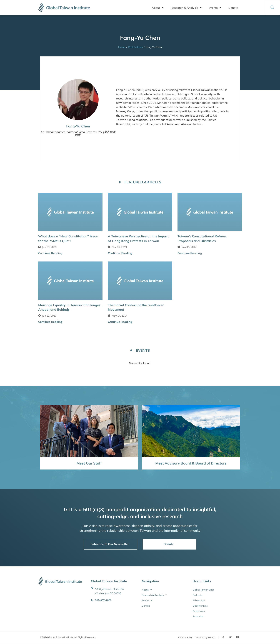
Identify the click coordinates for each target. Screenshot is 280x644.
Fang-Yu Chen (78, 126)
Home (122, 47)
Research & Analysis (186, 8)
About (158, 8)
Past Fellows (135, 47)
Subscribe (198, 616)
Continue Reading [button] (50, 253)
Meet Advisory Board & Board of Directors (191, 463)
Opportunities (200, 606)
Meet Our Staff (89, 463)
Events (215, 8)
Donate (233, 8)
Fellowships (199, 600)
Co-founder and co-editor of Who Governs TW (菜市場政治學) (78, 133)
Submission (199, 611)
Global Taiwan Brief (203, 590)
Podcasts (197, 595)
